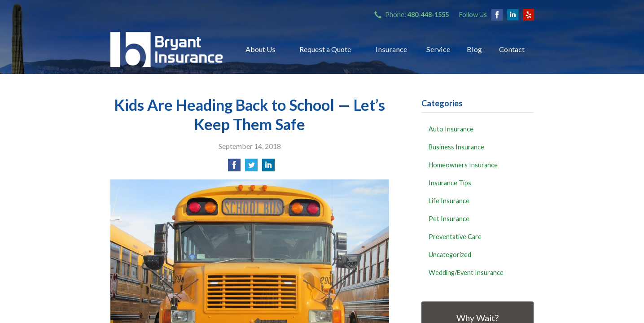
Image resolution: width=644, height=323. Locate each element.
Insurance (391, 49)
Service (438, 49)
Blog (474, 49)
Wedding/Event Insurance (466, 273)
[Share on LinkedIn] (268, 168)
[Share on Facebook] (234, 168)
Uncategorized (450, 255)
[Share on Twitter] (251, 168)
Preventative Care (455, 237)
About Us (261, 49)
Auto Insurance (451, 129)
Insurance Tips (450, 183)
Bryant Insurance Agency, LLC (166, 49)
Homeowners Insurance (463, 165)
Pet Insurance (449, 219)
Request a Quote (325, 49)
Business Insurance (456, 147)
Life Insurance (449, 201)
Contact (512, 49)
